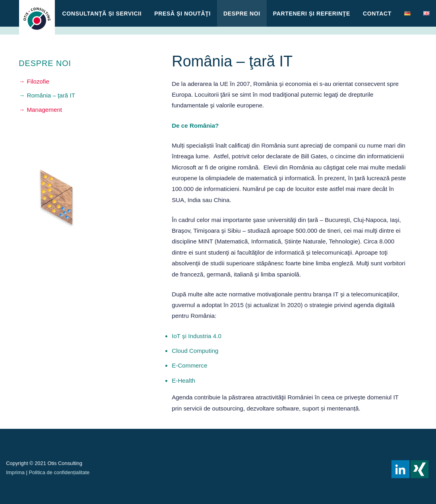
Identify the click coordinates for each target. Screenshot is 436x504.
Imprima (15, 472)
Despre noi (242, 14)
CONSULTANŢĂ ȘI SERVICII (102, 14)
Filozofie (38, 81)
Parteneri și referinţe (312, 14)
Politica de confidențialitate (59, 472)
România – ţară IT (51, 95)
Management (44, 110)
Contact (377, 14)
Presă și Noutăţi (182, 14)
